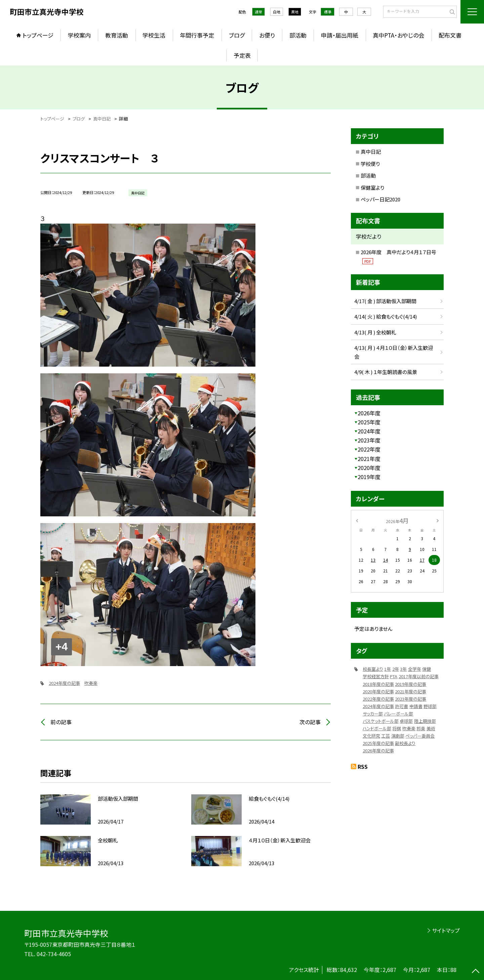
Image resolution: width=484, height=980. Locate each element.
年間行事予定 (197, 35)
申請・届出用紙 (340, 35)
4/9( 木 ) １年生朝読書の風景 (386, 372)
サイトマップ (446, 930)
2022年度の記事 (378, 699)
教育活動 (117, 35)
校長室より (373, 669)
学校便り (370, 164)
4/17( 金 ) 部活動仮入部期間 (385, 301)
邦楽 (421, 728)
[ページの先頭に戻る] (476, 972)
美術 (431, 728)
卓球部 (406, 721)
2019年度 (369, 477)
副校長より (405, 743)
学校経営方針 (376, 676)
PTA (394, 676)
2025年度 (369, 422)
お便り (267, 35)
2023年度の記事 (411, 699)
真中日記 (371, 152)
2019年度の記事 (411, 684)
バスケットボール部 (381, 721)
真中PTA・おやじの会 (398, 35)
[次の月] (438, 520)
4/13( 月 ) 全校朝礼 (375, 332)
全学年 (415, 669)
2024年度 (369, 431)
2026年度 (369, 413)
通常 (258, 12)
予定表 (242, 55)
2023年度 (369, 440)
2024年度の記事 (64, 683)
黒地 (295, 12)
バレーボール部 (398, 714)
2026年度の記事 (378, 751)
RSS (363, 766)
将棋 (397, 728)
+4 (62, 647)
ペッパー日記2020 (380, 199)
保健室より (372, 188)
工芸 (386, 736)
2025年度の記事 (378, 743)
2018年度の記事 (378, 684)
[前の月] (357, 520)
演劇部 (398, 736)
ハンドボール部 (377, 728)
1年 (388, 669)
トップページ (38, 35)
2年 (396, 669)
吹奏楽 (91, 683)
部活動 (298, 35)
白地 (277, 12)
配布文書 (450, 35)
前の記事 (61, 722)
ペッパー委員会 (420, 736)
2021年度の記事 (411, 691)
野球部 (430, 706)
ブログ (237, 35)
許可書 (401, 706)
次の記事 (310, 722)
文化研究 (371, 736)
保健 (427, 669)
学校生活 (154, 35)
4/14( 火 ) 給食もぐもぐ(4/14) (386, 316)
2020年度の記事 (378, 691)
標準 (328, 12)
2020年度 (369, 468)
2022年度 (369, 449)
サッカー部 (373, 714)
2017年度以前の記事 (419, 676)
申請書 (416, 706)
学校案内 (79, 35)
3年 (403, 669)
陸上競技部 (425, 721)
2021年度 (369, 459)
